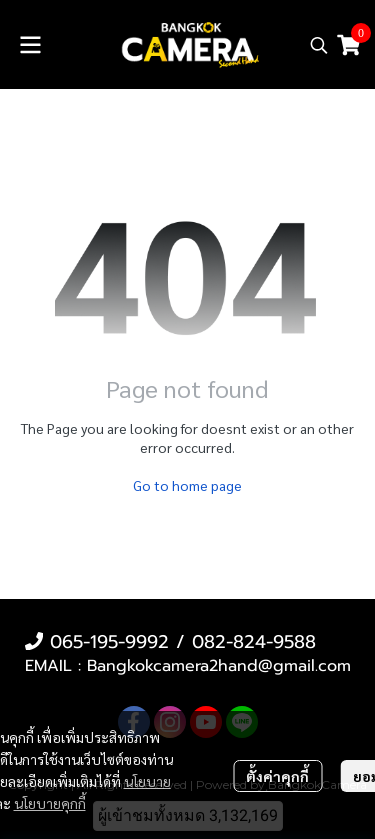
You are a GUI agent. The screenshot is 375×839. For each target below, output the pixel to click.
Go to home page (187, 485)
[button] (319, 45)
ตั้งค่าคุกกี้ (277, 776)
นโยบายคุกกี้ (50, 803)
